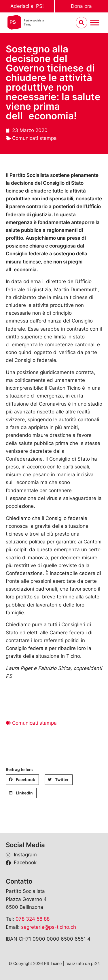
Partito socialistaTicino (34, 22)
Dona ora (81, 6)
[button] (22, 780)
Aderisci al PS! (27, 6)
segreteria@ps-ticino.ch (49, 927)
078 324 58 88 (33, 919)
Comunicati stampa (34, 138)
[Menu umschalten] (95, 23)
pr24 (95, 963)
